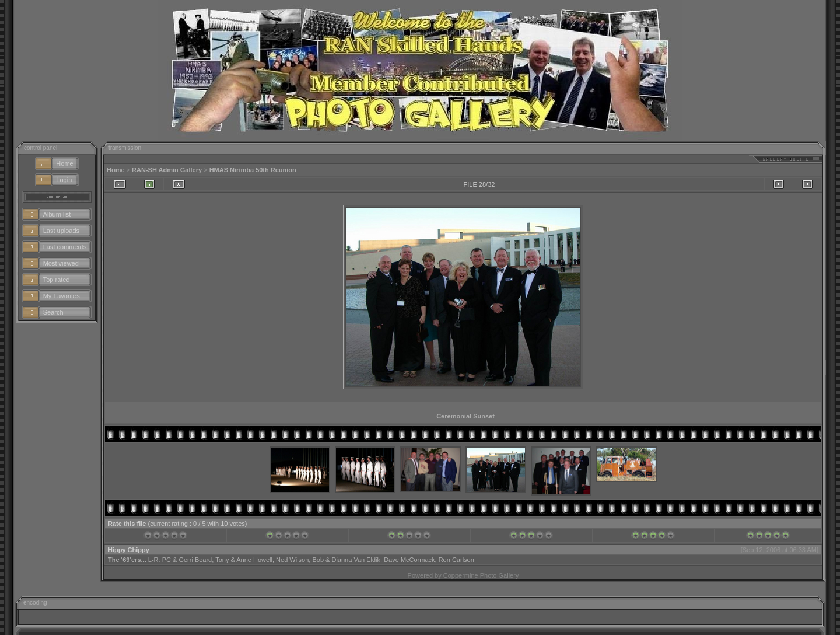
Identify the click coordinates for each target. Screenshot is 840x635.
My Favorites (62, 296)
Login (64, 180)
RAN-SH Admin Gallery (167, 170)
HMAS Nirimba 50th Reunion (253, 170)
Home (64, 163)
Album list (57, 214)
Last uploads (61, 231)
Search (53, 312)
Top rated (57, 280)
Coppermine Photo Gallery (481, 575)
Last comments (65, 247)
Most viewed (61, 263)
